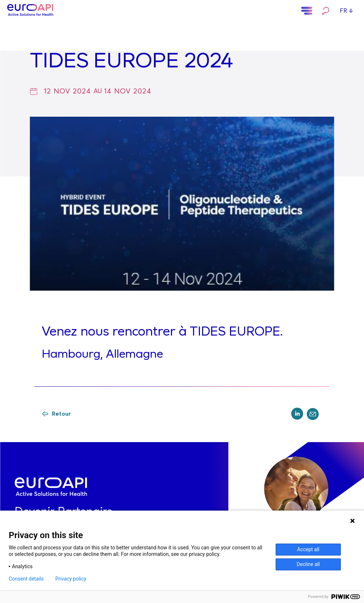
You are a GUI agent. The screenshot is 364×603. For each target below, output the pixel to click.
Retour (56, 414)
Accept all (308, 549)
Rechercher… (326, 11)
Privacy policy (71, 579)
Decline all (308, 564)
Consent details (26, 579)
